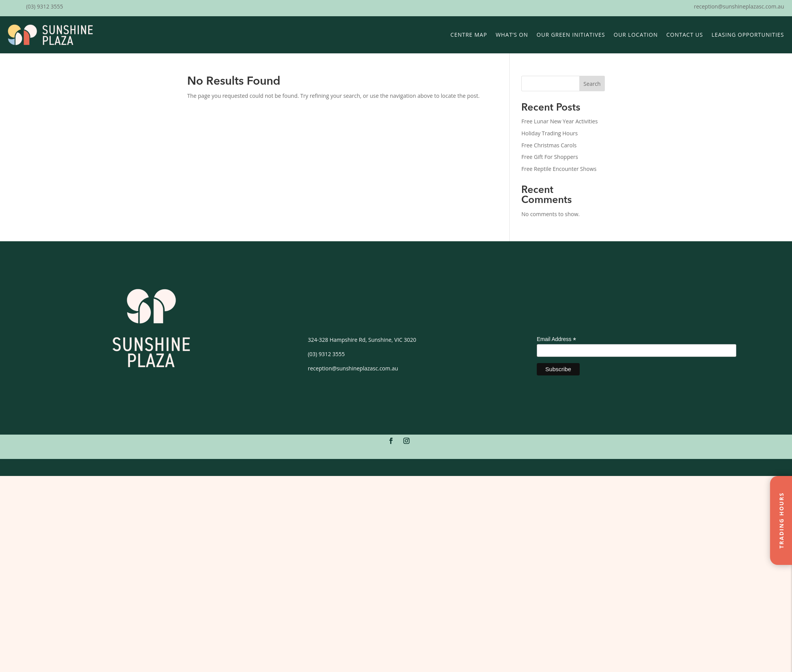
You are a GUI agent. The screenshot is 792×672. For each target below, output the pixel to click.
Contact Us (685, 35)
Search (592, 84)
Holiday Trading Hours (550, 133)
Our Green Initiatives (571, 35)
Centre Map (469, 35)
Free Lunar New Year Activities (559, 121)
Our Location (636, 35)
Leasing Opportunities (748, 35)
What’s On (512, 35)
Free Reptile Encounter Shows (559, 169)
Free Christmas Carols (549, 145)
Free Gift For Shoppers (550, 157)
